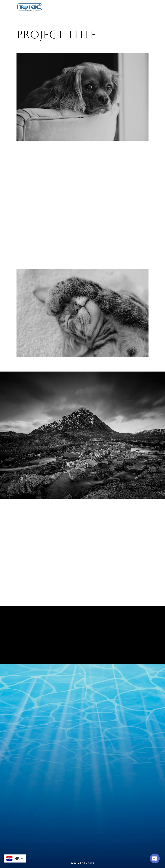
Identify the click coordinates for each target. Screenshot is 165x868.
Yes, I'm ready (82, 646)
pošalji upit (69, 838)
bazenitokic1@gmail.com (47, 751)
